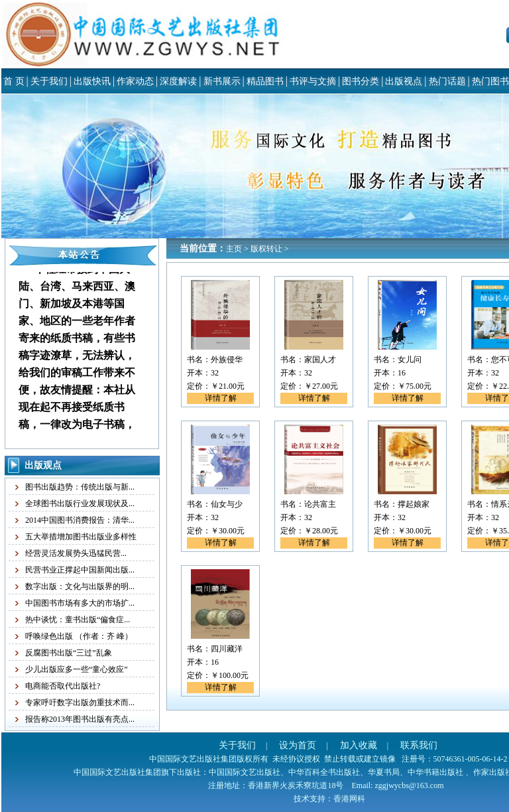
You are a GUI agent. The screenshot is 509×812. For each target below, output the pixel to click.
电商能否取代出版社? (63, 686)
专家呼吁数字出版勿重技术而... (80, 703)
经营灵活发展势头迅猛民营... (76, 553)
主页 (234, 249)
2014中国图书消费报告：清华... (80, 520)
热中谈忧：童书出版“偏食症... (78, 620)
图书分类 (361, 81)
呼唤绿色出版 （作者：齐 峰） (79, 636)
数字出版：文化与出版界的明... (80, 586)
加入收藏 (359, 745)
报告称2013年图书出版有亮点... (80, 719)
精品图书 (265, 81)
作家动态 (135, 81)
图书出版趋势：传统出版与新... (80, 487)
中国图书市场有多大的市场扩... (80, 603)
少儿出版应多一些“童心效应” (77, 669)
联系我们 (419, 745)
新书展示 (222, 81)
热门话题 (447, 81)
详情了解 (221, 398)
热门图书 (490, 81)
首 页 (14, 81)
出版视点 (404, 81)
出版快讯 (92, 81)
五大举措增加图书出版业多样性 (81, 537)
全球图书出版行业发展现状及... (80, 504)
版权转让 (266, 249)
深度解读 (178, 81)
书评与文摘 (313, 81)
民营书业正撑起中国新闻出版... (80, 570)
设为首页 (298, 745)
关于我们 (49, 81)
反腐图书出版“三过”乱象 (69, 653)
